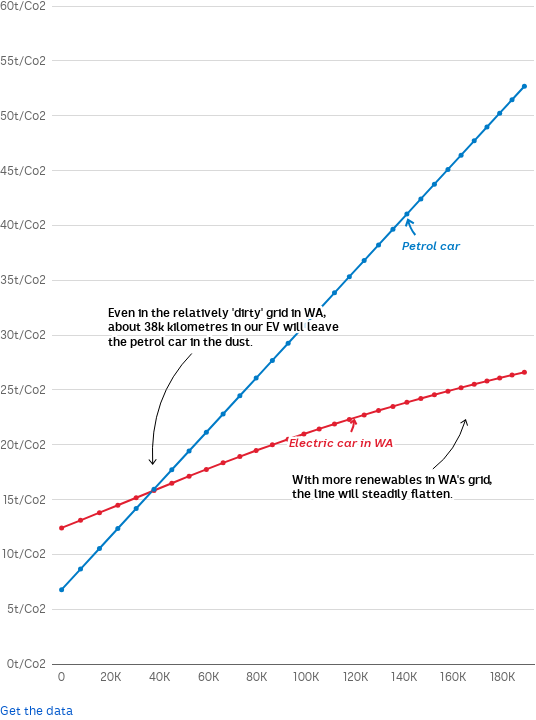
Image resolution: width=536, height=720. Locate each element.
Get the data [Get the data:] (36, 711)
